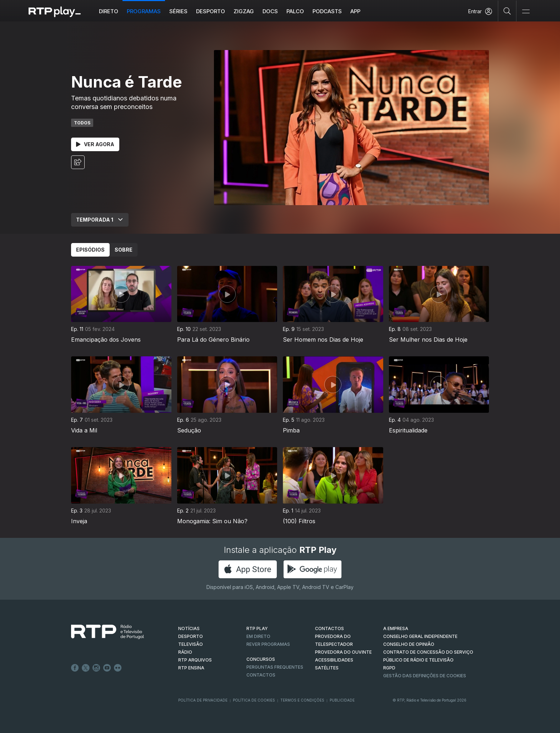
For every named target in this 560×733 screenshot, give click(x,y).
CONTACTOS (329, 628)
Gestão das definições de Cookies (425, 676)
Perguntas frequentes (275, 667)
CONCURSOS (261, 659)
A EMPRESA (396, 628)
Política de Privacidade (203, 700)
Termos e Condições (302, 700)
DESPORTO (191, 636)
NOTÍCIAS (189, 628)
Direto (109, 11)
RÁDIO (185, 652)
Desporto (211, 11)
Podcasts (327, 11)
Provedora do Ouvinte (343, 652)
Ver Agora (95, 144)
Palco (295, 11)
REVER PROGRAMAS (268, 644)
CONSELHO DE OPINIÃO (409, 644)
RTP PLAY (257, 628)
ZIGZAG (244, 11)
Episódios (90, 250)
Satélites (327, 668)
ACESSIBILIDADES (334, 660)
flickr (118, 668)
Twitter (86, 668)
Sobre (124, 250)
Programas (144, 11)
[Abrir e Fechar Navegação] (526, 12)
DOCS (270, 11)
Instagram (96, 668)
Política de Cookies (254, 700)
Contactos (261, 675)
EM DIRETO (258, 636)
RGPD (389, 668)
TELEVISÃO (191, 644)
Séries (178, 11)
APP (355, 11)
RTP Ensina (191, 668)
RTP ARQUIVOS (195, 660)
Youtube (107, 668)
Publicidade (342, 700)
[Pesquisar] (507, 11)
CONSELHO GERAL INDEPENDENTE (420, 636)
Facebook (75, 668)
